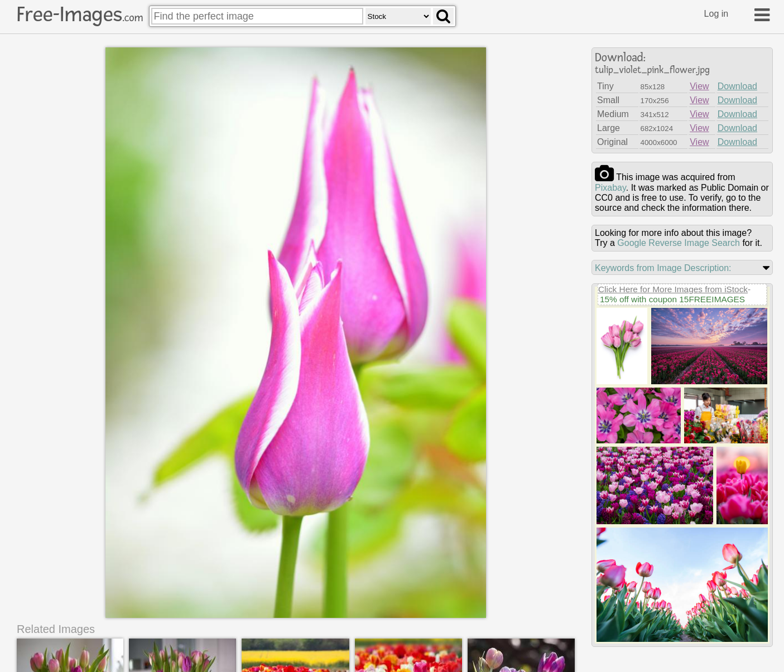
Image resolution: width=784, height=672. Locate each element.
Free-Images (80, 14)
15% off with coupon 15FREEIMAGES (672, 299)
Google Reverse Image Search (679, 243)
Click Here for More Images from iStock (673, 289)
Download (737, 86)
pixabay (610, 188)
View (699, 86)
